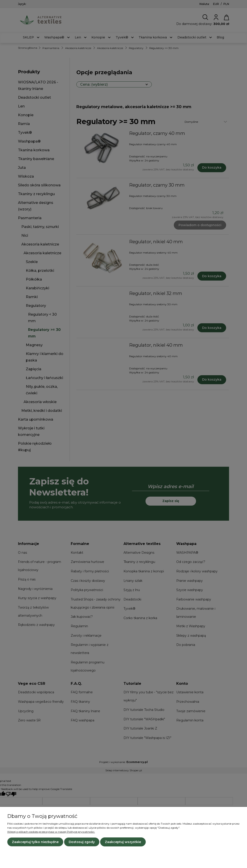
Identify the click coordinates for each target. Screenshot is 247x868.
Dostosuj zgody (82, 842)
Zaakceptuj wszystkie (123, 842)
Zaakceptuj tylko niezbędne (35, 842)
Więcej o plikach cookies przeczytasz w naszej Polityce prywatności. (51, 832)
